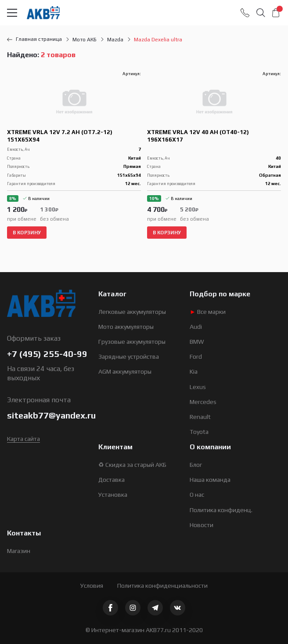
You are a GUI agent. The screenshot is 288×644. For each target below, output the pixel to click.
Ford (196, 357)
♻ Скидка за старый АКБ (132, 465)
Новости (202, 525)
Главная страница (34, 39)
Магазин (19, 551)
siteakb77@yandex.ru (51, 415)
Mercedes (203, 402)
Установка (113, 495)
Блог (196, 465)
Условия (92, 586)
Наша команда (210, 480)
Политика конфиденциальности (162, 586)
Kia (194, 371)
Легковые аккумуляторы (132, 312)
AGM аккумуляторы (125, 371)
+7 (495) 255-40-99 (47, 354)
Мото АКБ (85, 40)
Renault (200, 417)
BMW (197, 342)
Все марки (208, 312)
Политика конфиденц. (221, 510)
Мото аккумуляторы (126, 327)
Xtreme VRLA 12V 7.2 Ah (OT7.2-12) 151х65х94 (60, 136)
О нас (197, 495)
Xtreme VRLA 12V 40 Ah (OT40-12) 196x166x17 (198, 136)
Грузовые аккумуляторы (132, 342)
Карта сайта (23, 439)
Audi (196, 327)
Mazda (115, 40)
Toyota (199, 432)
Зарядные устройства (129, 357)
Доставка (112, 480)
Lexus (198, 387)
